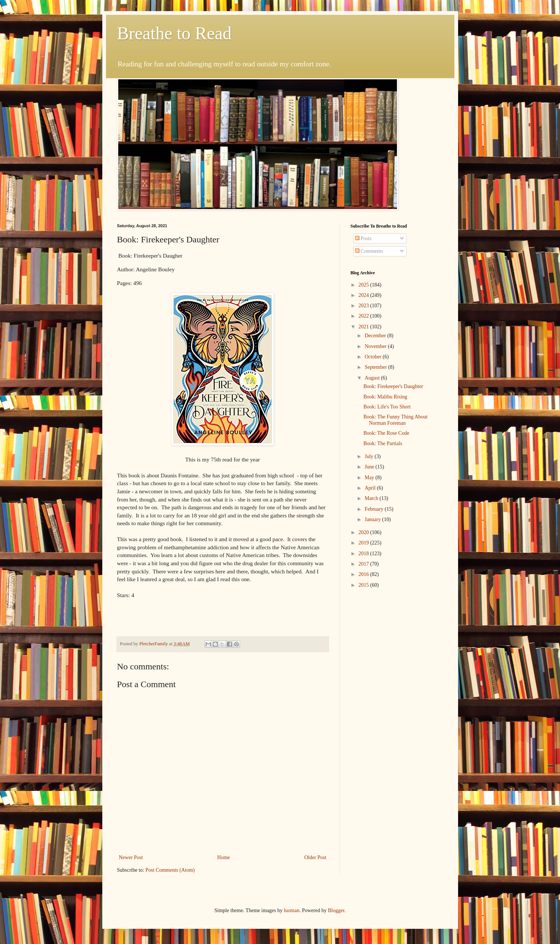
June (370, 467)
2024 (364, 295)
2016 (364, 574)
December (376, 336)
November (376, 346)
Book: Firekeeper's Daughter (393, 386)
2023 (364, 306)
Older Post (315, 857)
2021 (364, 327)
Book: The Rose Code (386, 433)
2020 (364, 532)
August (373, 378)
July (370, 456)
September (376, 367)
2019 (364, 543)
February (375, 509)
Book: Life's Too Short (387, 407)
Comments (369, 251)
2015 (364, 585)
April (371, 488)
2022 (364, 316)
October (374, 357)
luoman (292, 910)
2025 (364, 285)
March (372, 498)
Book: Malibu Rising (385, 397)
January (373, 519)
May (370, 478)
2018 (364, 554)
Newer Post (131, 857)
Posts (363, 239)
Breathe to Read (174, 33)
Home (223, 857)
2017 (364, 564)
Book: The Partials (383, 443)
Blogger (336, 910)
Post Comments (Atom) (170, 870)
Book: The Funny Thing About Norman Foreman (395, 420)
